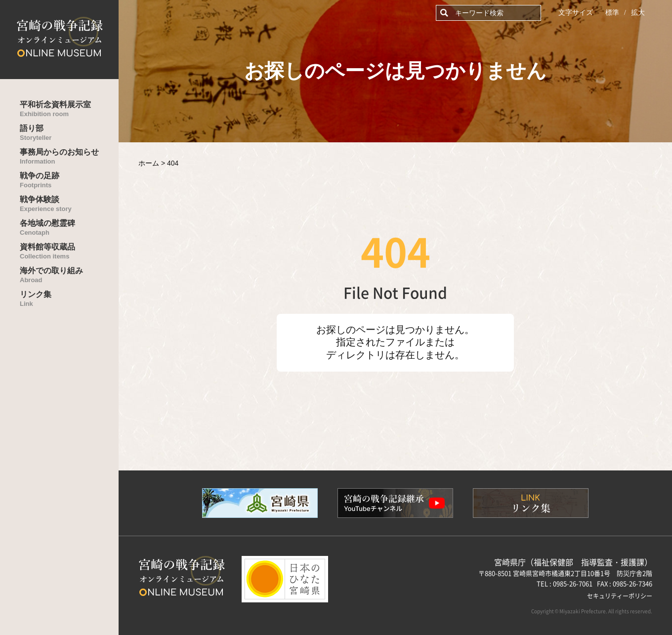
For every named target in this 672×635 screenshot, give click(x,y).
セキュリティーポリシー (620, 596)
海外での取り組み (69, 275)
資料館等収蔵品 (69, 251)
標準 (612, 13)
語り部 (69, 133)
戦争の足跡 (69, 180)
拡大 (638, 13)
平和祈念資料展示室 (69, 109)
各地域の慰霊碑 (69, 228)
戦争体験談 (69, 204)
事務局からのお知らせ (69, 156)
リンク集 (69, 299)
